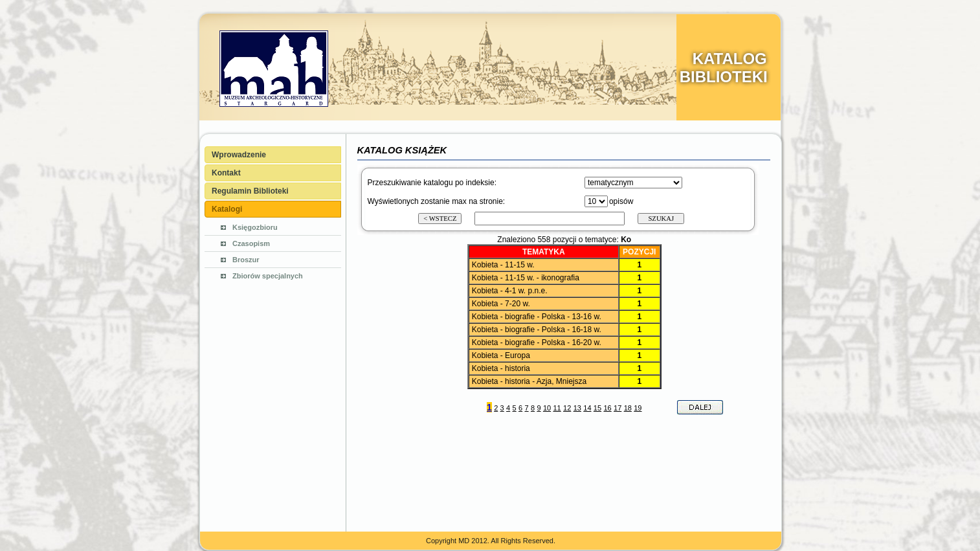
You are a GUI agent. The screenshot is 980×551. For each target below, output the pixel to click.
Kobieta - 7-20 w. (501, 304)
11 (557, 408)
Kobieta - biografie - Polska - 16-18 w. (537, 330)
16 (607, 408)
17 (618, 408)
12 (567, 408)
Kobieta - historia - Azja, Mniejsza (529, 381)
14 (587, 408)
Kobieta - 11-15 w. (503, 265)
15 (597, 408)
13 (577, 408)
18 (628, 408)
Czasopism (251, 243)
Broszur (246, 260)
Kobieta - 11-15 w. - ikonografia (526, 278)
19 (638, 408)
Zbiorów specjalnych (268, 276)
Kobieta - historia (501, 368)
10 (547, 408)
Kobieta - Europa (501, 355)
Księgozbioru (255, 227)
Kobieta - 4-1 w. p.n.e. (510, 291)
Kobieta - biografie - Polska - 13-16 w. (537, 317)
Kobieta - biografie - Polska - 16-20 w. (537, 343)
